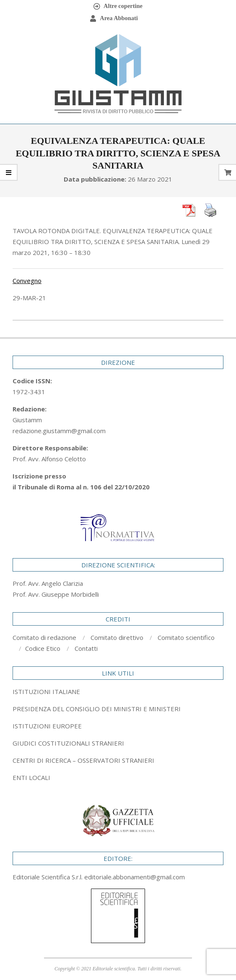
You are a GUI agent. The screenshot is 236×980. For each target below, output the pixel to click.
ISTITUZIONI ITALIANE (46, 691)
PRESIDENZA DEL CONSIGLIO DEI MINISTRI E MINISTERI (97, 709)
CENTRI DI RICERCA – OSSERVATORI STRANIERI (83, 760)
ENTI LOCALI (31, 777)
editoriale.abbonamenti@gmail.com (135, 877)
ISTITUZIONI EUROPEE (47, 726)
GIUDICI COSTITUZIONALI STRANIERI (68, 743)
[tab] (118, 709)
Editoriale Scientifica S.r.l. (48, 877)
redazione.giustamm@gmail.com (59, 431)
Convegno (27, 281)
